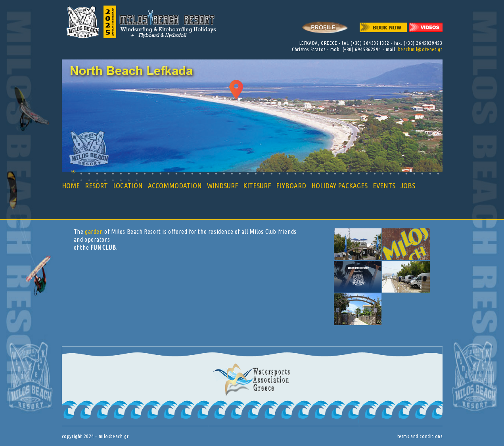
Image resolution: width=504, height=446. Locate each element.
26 (271, 173)
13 (168, 173)
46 (430, 173)
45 (422, 173)
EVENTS (384, 186)
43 (406, 173)
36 (351, 173)
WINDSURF (222, 186)
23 (248, 173)
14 (176, 173)
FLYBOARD (291, 186)
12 (160, 173)
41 (390, 173)
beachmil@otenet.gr (420, 49)
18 (208, 173)
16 (192, 173)
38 (367, 173)
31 (311, 173)
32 (319, 173)
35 (343, 173)
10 (145, 173)
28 (287, 173)
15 (184, 173)
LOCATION (128, 186)
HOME (71, 186)
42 (398, 173)
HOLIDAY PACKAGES (339, 186)
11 (152, 173)
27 (279, 173)
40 (382, 173)
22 (240, 173)
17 (200, 173)
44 (414, 173)
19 (216, 173)
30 (303, 173)
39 (375, 173)
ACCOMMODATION (175, 186)
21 (232, 173)
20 (224, 173)
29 (295, 173)
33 (327, 173)
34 (335, 173)
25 (263, 173)
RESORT (96, 186)
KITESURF (257, 186)
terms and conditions (420, 436)
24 (256, 173)
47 (438, 173)
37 (359, 173)
